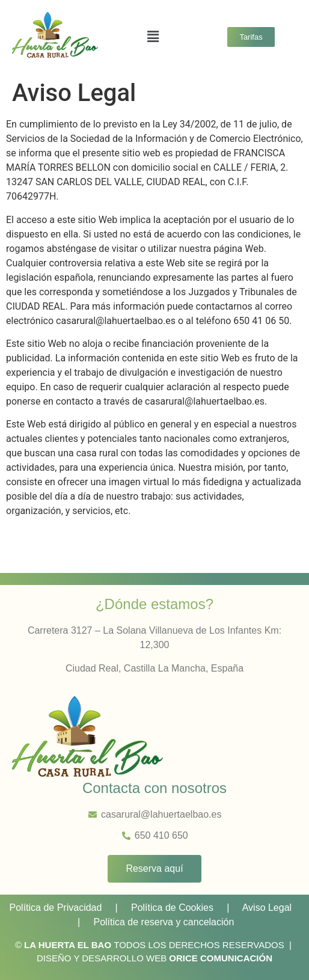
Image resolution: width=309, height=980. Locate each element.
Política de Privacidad (56, 908)
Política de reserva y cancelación (164, 922)
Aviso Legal (267, 908)
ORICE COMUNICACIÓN (221, 958)
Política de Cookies (172, 908)
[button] (153, 37)
